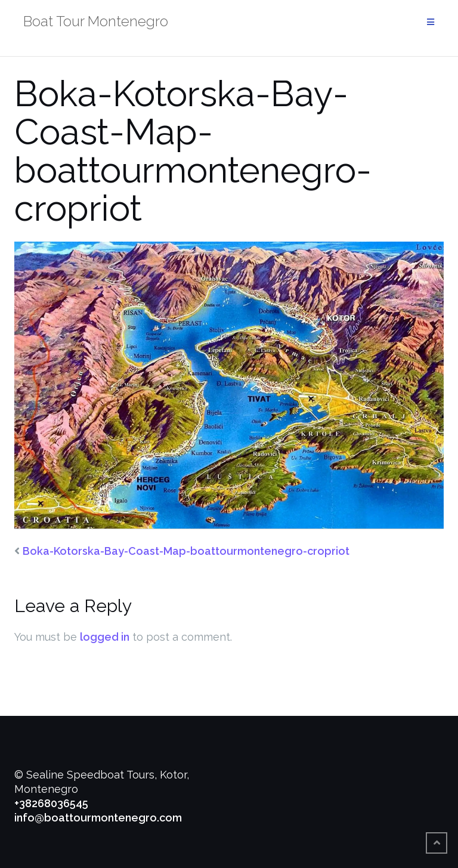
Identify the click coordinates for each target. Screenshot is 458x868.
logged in (105, 637)
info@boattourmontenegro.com (98, 818)
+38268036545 (51, 803)
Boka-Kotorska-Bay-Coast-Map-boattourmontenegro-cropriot (186, 551)
